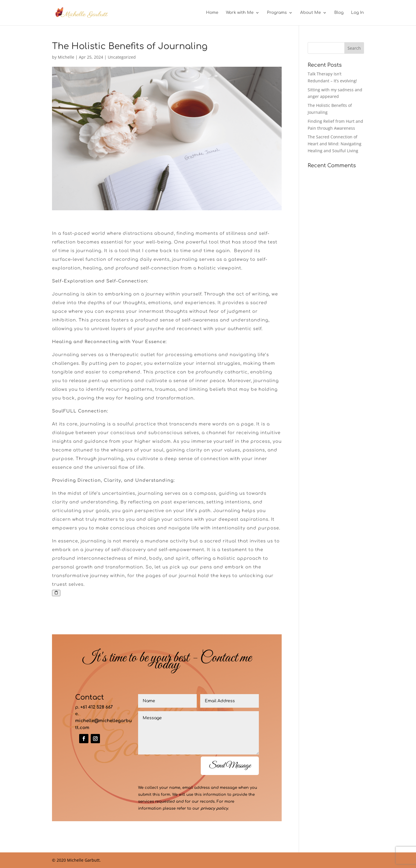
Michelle (66, 57)
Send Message (230, 766)
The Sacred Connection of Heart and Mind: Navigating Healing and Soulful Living (335, 144)
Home (212, 13)
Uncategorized (122, 57)
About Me (311, 13)
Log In (357, 13)
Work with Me (240, 13)
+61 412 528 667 (96, 707)
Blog (339, 13)
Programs (277, 13)
